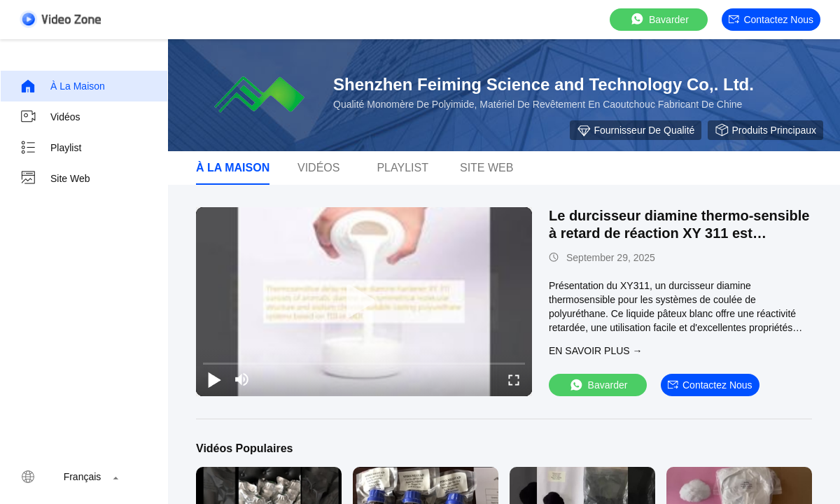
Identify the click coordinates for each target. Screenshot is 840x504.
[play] (364, 302)
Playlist (50, 148)
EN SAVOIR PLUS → (596, 351)
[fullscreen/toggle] (514, 379)
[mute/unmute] (242, 379)
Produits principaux (765, 130)
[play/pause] (214, 379)
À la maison (62, 86)
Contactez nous (771, 20)
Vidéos (50, 117)
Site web (55, 178)
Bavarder (659, 19)
